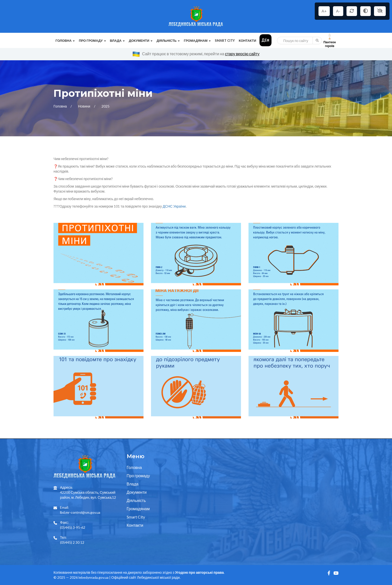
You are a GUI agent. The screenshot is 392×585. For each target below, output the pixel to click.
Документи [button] (141, 41)
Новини (84, 106)
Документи (137, 492)
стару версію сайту (242, 54)
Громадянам (138, 509)
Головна (60, 106)
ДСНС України (174, 206)
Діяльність (136, 500)
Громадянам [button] (197, 41)
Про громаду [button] (92, 41)
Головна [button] (65, 41)
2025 (105, 106)
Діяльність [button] (168, 41)
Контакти (247, 41)
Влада (133, 484)
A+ (324, 11)
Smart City (225, 41)
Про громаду (138, 476)
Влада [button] (117, 41)
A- (338, 11)
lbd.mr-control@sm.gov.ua (80, 512)
